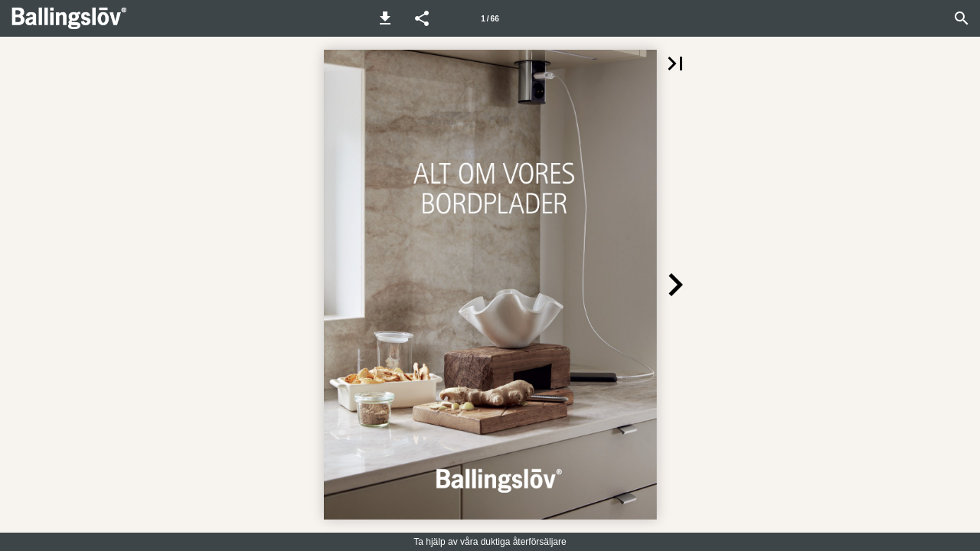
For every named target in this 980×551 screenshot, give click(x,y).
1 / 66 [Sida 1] (490, 19)
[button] (385, 18)
